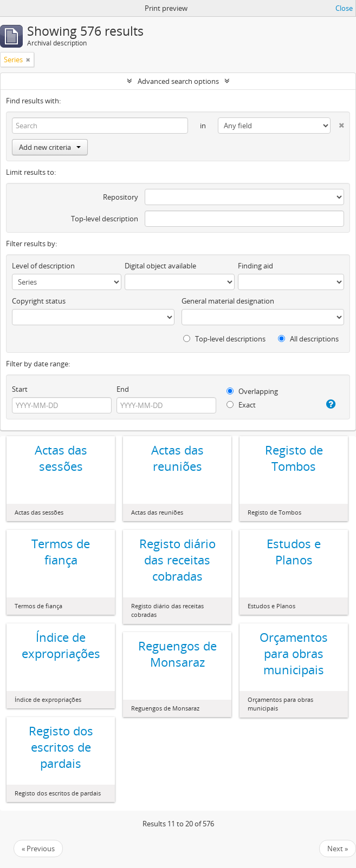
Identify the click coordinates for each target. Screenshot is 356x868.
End (123, 389)
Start (20, 389)
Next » (338, 849)
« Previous (38, 849)
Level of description (43, 266)
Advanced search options (178, 81)
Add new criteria (50, 147)
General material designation (228, 301)
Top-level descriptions (224, 339)
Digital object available (160, 266)
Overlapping (252, 391)
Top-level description (105, 219)
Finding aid (255, 266)
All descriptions (308, 339)
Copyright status (39, 301)
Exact (241, 405)
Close (344, 8)
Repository (121, 197)
